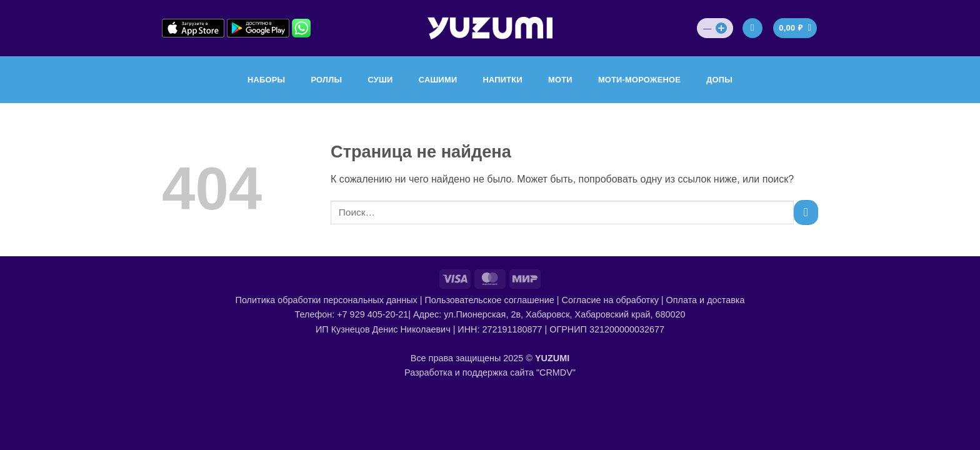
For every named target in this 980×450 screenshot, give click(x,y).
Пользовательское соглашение (489, 300)
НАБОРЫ (266, 80)
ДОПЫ (719, 80)
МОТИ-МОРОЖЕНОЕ (639, 80)
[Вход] (752, 28)
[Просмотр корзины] (795, 28)
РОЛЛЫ (326, 80)
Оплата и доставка (706, 300)
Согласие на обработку (610, 300)
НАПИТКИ (503, 80)
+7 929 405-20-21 (372, 314)
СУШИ (380, 80)
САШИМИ (438, 80)
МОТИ (560, 80)
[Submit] (806, 212)
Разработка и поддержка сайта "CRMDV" (490, 372)
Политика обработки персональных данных (327, 300)
